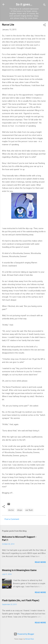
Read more (40, 562)
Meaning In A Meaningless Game (19, 570)
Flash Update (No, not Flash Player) (21, 600)
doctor (11, 510)
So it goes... (24, 4)
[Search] (44, 5)
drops (20, 510)
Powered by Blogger (24, 634)
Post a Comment (12, 519)
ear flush (29, 510)
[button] (44, 25)
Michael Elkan (30, 639)
